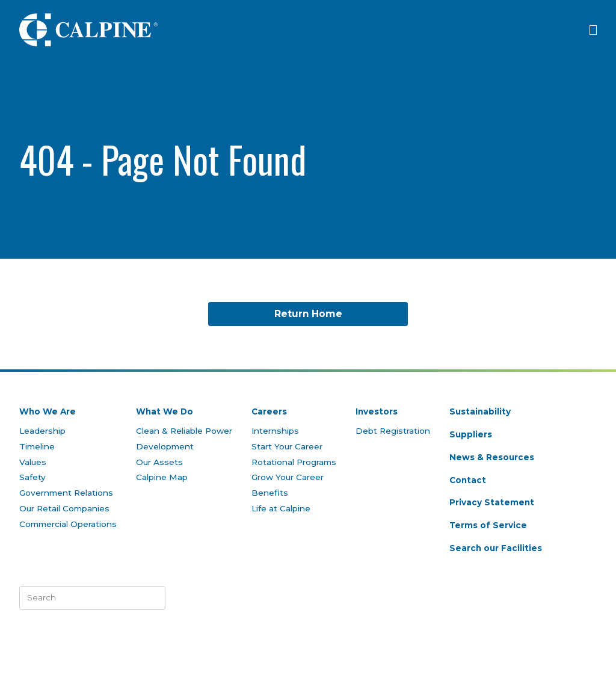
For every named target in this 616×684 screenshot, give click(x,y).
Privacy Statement (492, 502)
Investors (377, 411)
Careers (269, 411)
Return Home (308, 314)
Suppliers (471, 434)
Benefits (270, 493)
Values (33, 462)
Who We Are (48, 411)
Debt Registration (393, 431)
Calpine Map (162, 477)
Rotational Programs (294, 462)
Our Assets (159, 462)
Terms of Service (488, 525)
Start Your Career (287, 446)
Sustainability (480, 411)
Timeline (37, 446)
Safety (32, 477)
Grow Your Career (288, 477)
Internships (275, 431)
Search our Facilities (496, 548)
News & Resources (492, 457)
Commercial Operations (68, 524)
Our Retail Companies (64, 508)
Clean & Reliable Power (184, 431)
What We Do (165, 411)
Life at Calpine (281, 508)
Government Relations (66, 493)
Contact (468, 480)
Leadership (42, 431)
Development (165, 446)
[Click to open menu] (593, 30)
